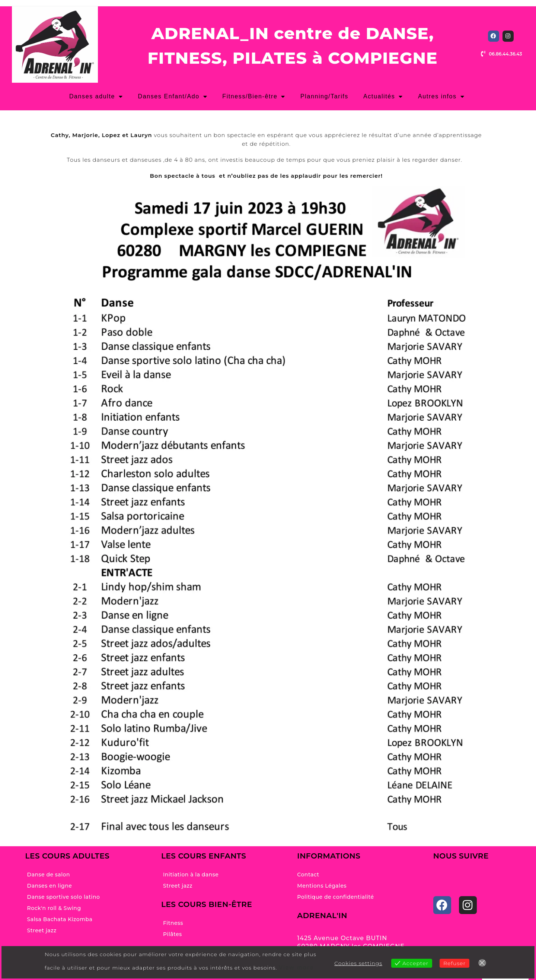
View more (296, 968)
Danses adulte (96, 97)
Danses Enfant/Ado (173, 97)
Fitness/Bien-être (254, 97)
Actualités (383, 97)
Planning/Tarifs (324, 96)
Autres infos (441, 97)
